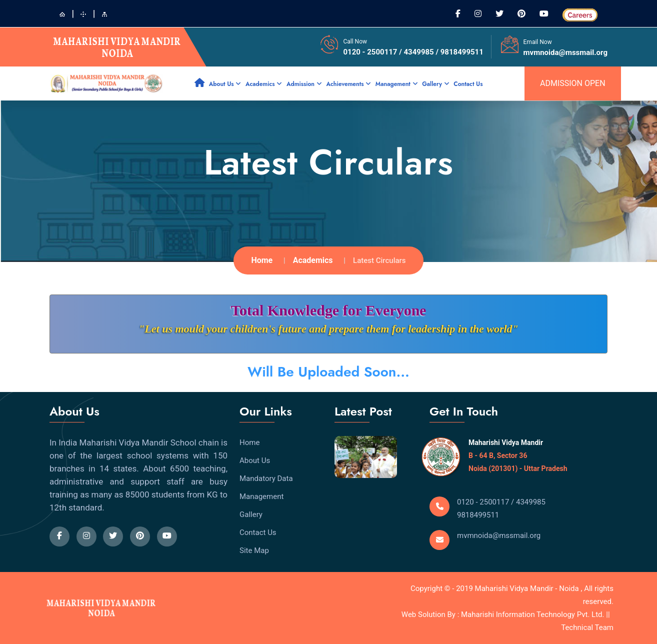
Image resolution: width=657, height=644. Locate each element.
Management (397, 84)
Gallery (435, 84)
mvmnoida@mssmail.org (565, 52)
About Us (225, 84)
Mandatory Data (266, 478)
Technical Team (587, 627)
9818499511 (478, 515)
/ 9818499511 (459, 52)
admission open (573, 83)
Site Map (254, 550)
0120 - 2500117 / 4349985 (389, 52)
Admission (304, 84)
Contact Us (468, 84)
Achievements (348, 84)
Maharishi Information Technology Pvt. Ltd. (533, 614)
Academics (264, 84)
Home (262, 260)
